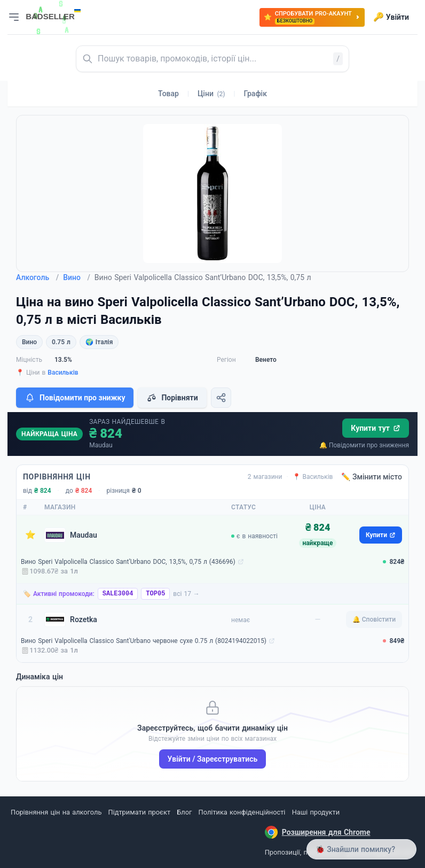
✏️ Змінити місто (372, 477)
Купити (381, 535)
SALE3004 (118, 594)
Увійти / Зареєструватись (213, 759)
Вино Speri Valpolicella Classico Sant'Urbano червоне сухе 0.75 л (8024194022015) (144, 641)
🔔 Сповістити (374, 619)
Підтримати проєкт (139, 812)
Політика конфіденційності (242, 812)
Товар (168, 94)
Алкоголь (37, 277)
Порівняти (172, 398)
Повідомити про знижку (75, 398)
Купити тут (376, 428)
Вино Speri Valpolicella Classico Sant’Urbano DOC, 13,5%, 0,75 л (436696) (128, 562)
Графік (255, 94)
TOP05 (155, 594)
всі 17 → (186, 594)
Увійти (391, 17)
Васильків (63, 373)
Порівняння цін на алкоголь (56, 812)
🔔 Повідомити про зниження (364, 445)
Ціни (211, 94)
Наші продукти (316, 812)
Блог (184, 812)
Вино (77, 277)
